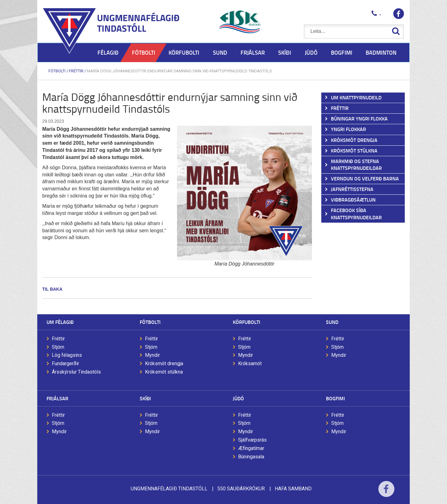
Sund (332, 322)
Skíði (145, 398)
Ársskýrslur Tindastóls (76, 372)
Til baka (52, 289)
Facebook (386, 493)
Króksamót (250, 363)
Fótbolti (57, 71)
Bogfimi (335, 398)
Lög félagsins (67, 355)
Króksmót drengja (164, 363)
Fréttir (76, 71)
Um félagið (60, 322)
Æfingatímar (251, 448)
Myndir (152, 355)
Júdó (238, 398)
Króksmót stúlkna (164, 372)
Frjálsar (57, 398)
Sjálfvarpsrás (252, 440)
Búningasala (251, 457)
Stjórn (58, 347)
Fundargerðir (65, 363)
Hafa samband (293, 489)
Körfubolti (246, 322)
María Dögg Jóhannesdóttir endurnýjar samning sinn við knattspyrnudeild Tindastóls (179, 71)
